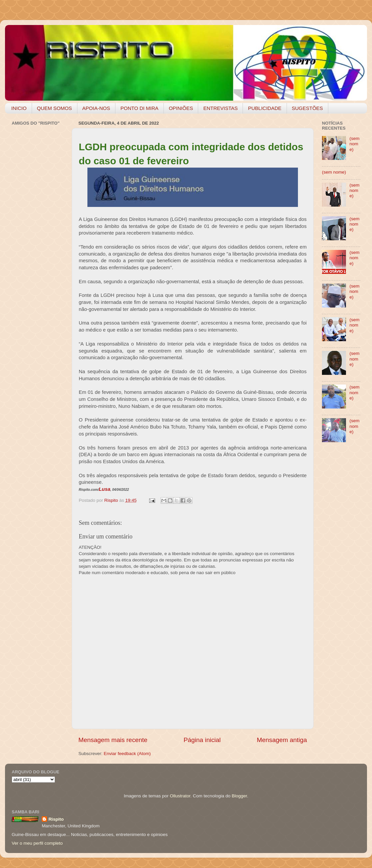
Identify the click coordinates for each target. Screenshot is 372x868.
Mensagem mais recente (113, 740)
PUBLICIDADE (265, 108)
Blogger (239, 796)
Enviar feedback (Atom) (127, 754)
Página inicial (202, 740)
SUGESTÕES (307, 108)
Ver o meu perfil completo (37, 843)
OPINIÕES (181, 108)
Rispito (56, 819)
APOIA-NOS (96, 108)
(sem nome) (354, 144)
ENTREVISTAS (220, 108)
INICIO (19, 108)
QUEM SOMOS (55, 108)
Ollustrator (180, 796)
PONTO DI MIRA (139, 108)
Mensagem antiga (282, 740)
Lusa (105, 489)
